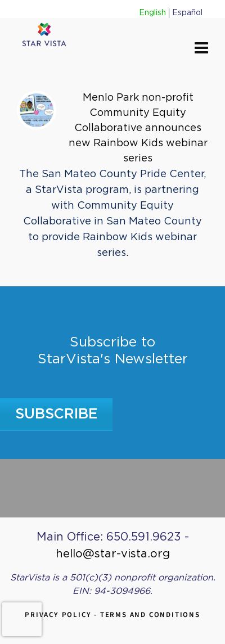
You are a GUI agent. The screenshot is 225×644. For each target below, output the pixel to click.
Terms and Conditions (150, 614)
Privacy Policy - (62, 614)
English (152, 13)
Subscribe (57, 414)
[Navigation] (201, 49)
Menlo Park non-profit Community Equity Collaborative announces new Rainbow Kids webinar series (138, 128)
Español (187, 13)
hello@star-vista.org (113, 554)
